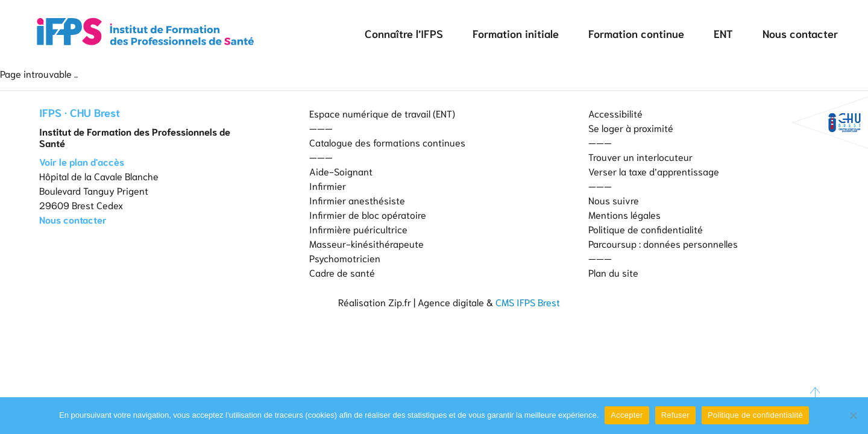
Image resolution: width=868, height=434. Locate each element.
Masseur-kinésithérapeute (366, 243)
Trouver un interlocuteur (640, 156)
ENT (723, 33)
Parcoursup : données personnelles (663, 243)
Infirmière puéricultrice (358, 229)
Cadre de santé (342, 272)
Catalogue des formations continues (387, 142)
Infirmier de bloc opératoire (368, 214)
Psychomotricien (345, 258)
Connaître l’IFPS (404, 33)
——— (321, 127)
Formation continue (636, 33)
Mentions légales (624, 214)
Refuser (675, 415)
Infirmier (328, 185)
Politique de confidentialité (646, 229)
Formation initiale (516, 33)
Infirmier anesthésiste (357, 200)
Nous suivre (614, 200)
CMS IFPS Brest (528, 302)
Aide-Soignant (341, 171)
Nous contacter (800, 33)
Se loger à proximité (631, 127)
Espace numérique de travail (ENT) (382, 113)
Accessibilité (615, 113)
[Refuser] (853, 415)
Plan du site (613, 272)
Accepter (627, 415)
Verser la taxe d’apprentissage (654, 171)
